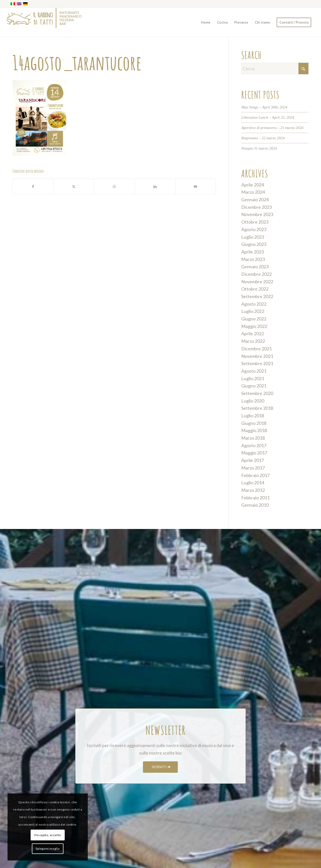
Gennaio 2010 (255, 505)
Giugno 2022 (254, 319)
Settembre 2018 (257, 408)
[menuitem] (206, 22)
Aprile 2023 (253, 252)
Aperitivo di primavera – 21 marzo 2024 (272, 128)
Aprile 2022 (253, 333)
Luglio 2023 (253, 237)
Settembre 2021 (257, 363)
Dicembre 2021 (256, 349)
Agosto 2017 (254, 445)
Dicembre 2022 (256, 274)
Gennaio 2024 (255, 199)
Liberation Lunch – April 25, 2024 (268, 117)
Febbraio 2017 (255, 475)
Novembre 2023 (257, 214)
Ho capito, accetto (48, 835)
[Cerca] (275, 69)
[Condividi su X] (74, 187)
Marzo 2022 (253, 341)
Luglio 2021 (253, 378)
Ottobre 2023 (255, 222)
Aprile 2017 (253, 460)
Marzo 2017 (253, 468)
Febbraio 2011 (255, 498)
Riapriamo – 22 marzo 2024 (263, 138)
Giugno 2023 (254, 244)
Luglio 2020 (253, 401)
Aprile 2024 (253, 185)
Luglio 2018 (253, 416)
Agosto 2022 (254, 304)
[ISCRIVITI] (160, 767)
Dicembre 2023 (256, 207)
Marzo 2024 (253, 192)
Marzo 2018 (253, 438)
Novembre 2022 (257, 282)
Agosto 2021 (254, 371)
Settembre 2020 (257, 393)
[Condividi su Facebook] (33, 187)
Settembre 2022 (257, 296)
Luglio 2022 (253, 311)
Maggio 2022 (254, 326)
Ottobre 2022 (255, 289)
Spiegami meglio (48, 849)
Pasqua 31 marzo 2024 (259, 148)
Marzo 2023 (253, 259)
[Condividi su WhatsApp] (114, 187)
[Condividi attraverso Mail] (196, 187)
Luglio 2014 (253, 483)
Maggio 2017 (254, 453)
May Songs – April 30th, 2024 (264, 107)
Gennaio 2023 (255, 266)
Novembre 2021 (257, 356)
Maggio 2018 (254, 430)
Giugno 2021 (254, 386)
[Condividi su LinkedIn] (155, 187)
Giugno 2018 (254, 423)
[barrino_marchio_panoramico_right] (44, 22)
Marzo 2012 (253, 490)
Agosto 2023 (254, 229)
